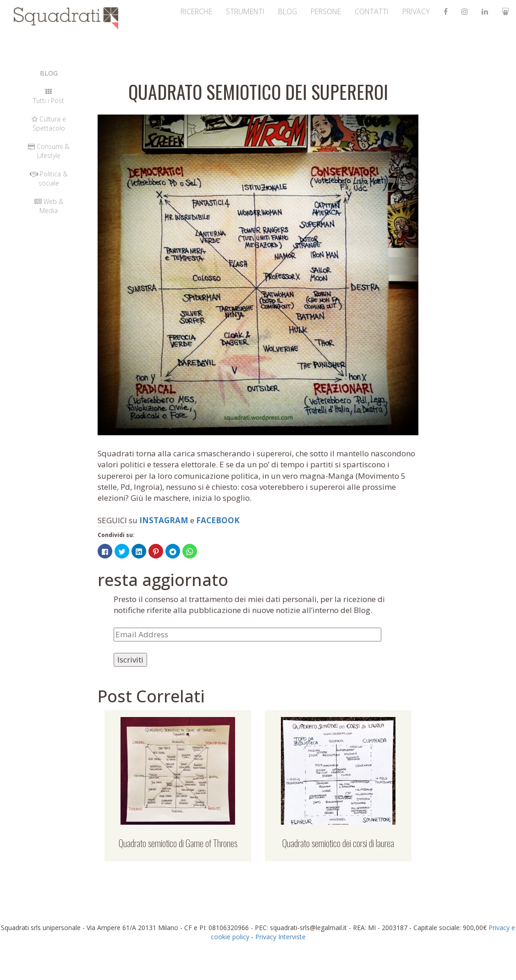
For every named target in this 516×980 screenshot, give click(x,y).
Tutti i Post (49, 97)
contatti (355, 11)
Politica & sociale (49, 178)
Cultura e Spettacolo (49, 123)
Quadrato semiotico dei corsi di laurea (338, 843)
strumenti (206, 11)
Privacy (407, 11)
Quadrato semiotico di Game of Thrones (178, 843)
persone (301, 11)
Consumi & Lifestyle (49, 151)
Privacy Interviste (280, 937)
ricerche (147, 11)
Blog (255, 11)
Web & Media (49, 206)
